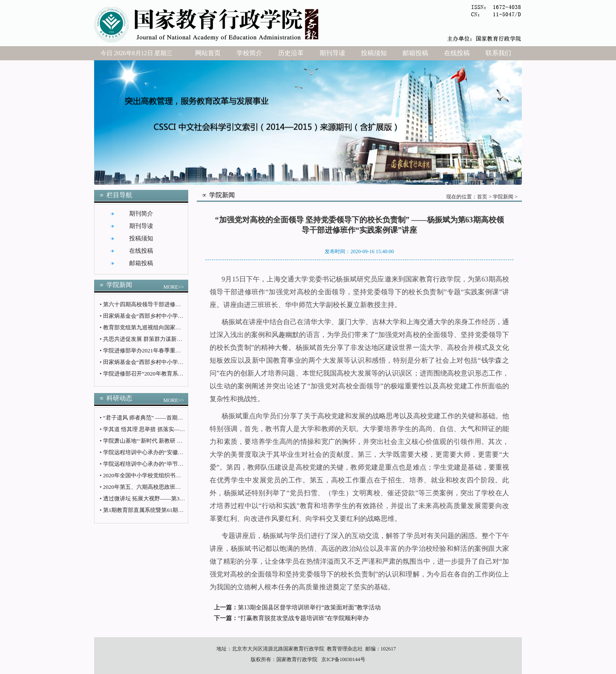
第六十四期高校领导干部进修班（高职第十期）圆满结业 (173, 304)
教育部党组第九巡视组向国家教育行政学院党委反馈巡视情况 (178, 327)
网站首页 (208, 53)
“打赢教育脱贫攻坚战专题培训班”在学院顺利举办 (303, 618)
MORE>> (174, 287)
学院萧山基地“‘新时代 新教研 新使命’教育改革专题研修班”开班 (181, 441)
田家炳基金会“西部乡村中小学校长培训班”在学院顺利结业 (175, 316)
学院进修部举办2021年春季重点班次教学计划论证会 (167, 350)
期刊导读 (332, 53)
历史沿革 (291, 53)
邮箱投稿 (415, 53)
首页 (482, 197)
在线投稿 (457, 53)
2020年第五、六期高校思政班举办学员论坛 (156, 487)
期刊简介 (141, 214)
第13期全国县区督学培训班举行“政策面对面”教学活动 (309, 607)
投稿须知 (374, 53)
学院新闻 (503, 197)
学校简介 (249, 53)
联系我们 (498, 53)
